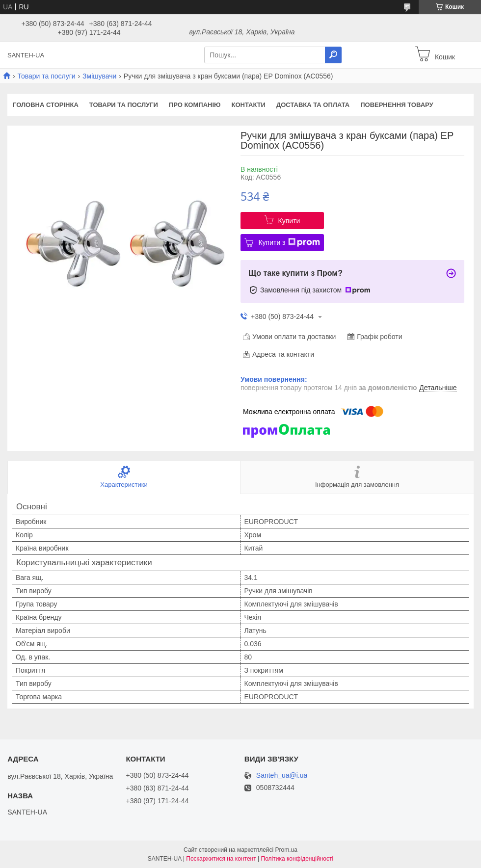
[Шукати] (333, 55)
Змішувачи (99, 76)
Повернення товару (397, 105)
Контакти (248, 105)
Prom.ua (286, 850)
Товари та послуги (46, 76)
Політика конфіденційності (297, 859)
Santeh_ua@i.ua (282, 776)
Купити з (289, 242)
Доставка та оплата (313, 105)
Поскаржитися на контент (221, 859)
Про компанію (195, 105)
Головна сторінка (46, 105)
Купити (289, 221)
